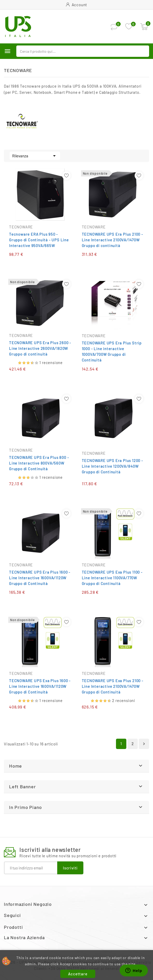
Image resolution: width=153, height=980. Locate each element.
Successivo (144, 744)
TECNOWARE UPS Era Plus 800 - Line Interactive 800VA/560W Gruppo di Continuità (39, 463)
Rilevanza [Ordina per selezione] (35, 155)
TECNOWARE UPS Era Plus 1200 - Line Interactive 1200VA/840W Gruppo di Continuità (112, 466)
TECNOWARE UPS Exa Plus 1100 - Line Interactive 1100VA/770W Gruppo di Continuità (112, 578)
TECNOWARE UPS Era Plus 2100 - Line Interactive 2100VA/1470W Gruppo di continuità (112, 240)
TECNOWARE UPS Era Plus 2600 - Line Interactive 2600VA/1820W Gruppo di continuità (40, 348)
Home (16, 766)
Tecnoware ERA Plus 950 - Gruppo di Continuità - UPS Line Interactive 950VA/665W (39, 240)
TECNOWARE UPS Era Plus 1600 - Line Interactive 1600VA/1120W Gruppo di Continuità (40, 578)
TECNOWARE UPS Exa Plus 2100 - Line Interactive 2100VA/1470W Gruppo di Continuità (113, 686)
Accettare (78, 974)
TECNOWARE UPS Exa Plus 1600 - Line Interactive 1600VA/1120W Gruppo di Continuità (40, 686)
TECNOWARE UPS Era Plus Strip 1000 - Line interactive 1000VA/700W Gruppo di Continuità (112, 351)
